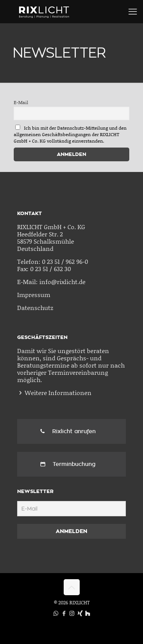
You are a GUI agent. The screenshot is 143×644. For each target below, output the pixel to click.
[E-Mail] (71, 509)
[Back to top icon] (72, 587)
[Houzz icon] (88, 613)
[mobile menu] (133, 11)
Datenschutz (35, 308)
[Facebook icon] (64, 613)
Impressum (34, 295)
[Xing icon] (80, 613)
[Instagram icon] (72, 613)
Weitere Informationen (58, 393)
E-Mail (21, 102)
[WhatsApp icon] (56, 613)
